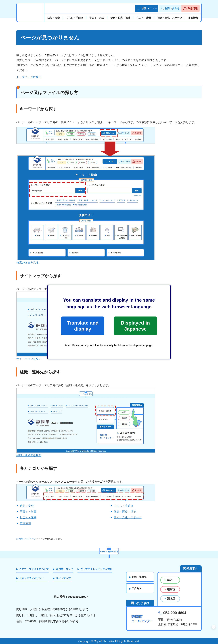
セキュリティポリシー (31, 578)
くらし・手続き (124, 506)
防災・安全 (27, 506)
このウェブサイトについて (34, 569)
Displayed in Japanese (135, 326)
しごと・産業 (28, 517)
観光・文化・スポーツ (128, 517)
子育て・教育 (28, 512)
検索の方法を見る (27, 263)
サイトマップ (63, 578)
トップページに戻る (29, 77)
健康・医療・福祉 (125, 512)
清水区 (171, 599)
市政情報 (25, 523)
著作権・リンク (65, 569)
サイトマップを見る (29, 359)
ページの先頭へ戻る (109, 551)
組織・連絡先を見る (29, 455)
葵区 (170, 580)
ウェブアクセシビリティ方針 (96, 569)
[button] (147, 8)
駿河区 (171, 589)
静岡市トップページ (26, 539)
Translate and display (83, 326)
